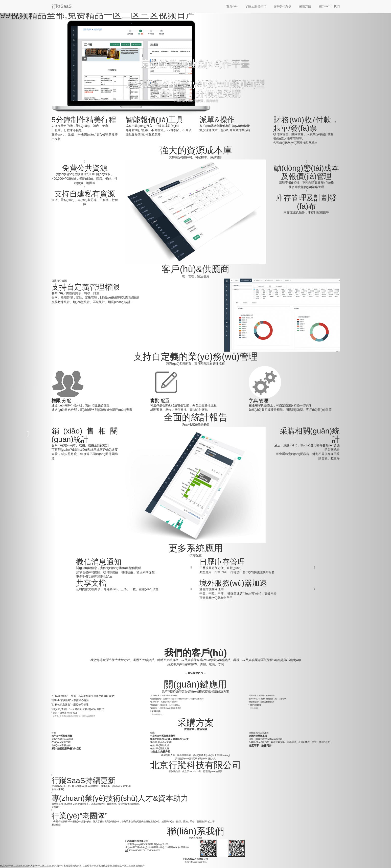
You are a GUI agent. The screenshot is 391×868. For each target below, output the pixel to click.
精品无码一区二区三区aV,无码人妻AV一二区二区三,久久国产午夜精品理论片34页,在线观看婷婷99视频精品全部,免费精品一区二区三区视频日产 (72, 866)
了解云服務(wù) (256, 6)
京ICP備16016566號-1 (196, 862)
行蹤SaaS (62, 6)
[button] (28, 434)
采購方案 (305, 6)
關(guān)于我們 (329, 6)
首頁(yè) (232, 6)
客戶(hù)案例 (282, 6)
